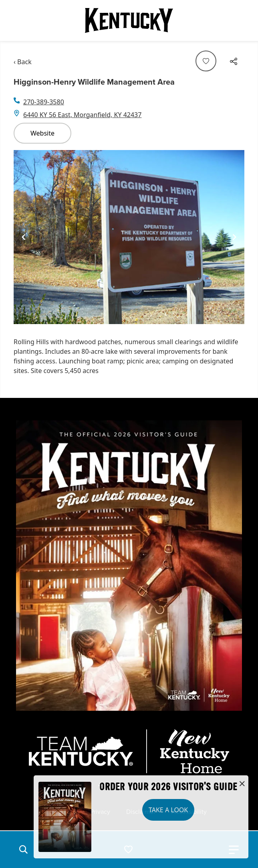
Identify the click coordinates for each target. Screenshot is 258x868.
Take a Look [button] (168, 810)
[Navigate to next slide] (234, 237)
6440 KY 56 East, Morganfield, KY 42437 (82, 115)
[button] (23, 850)
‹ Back (23, 62)
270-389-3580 (44, 102)
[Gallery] (129, 237)
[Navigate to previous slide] (24, 237)
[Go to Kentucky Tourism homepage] (129, 20)
